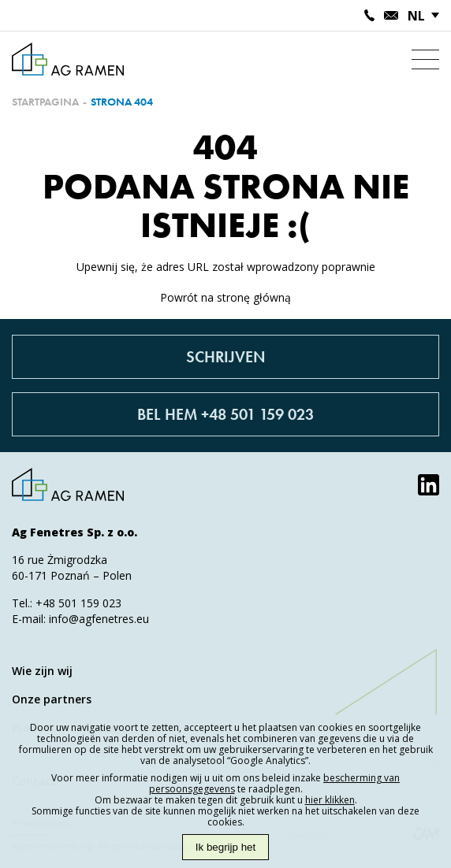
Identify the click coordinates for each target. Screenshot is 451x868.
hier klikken (330, 800)
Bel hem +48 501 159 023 (225, 414)
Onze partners (52, 699)
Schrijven (226, 357)
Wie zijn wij (42, 671)
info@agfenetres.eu (99, 619)
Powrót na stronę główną (225, 297)
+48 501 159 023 (78, 603)
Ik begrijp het (225, 847)
